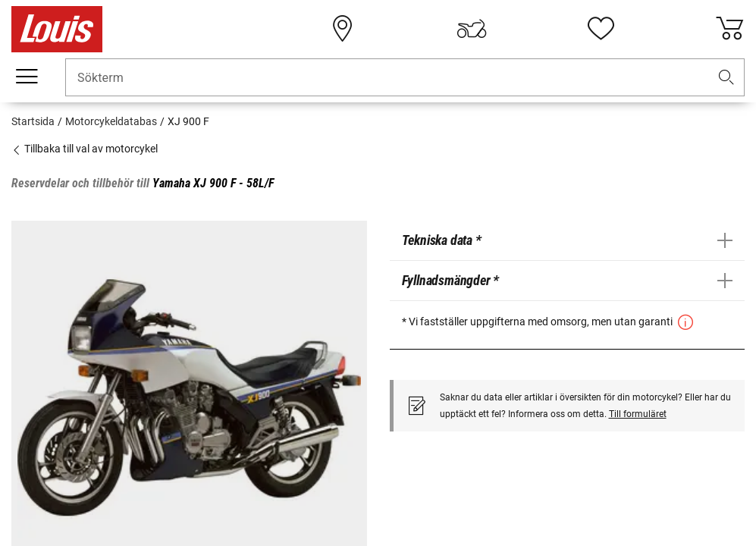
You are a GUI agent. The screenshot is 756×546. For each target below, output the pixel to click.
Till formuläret (638, 414)
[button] (726, 78)
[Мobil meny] (27, 77)
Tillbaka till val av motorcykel (85, 149)
